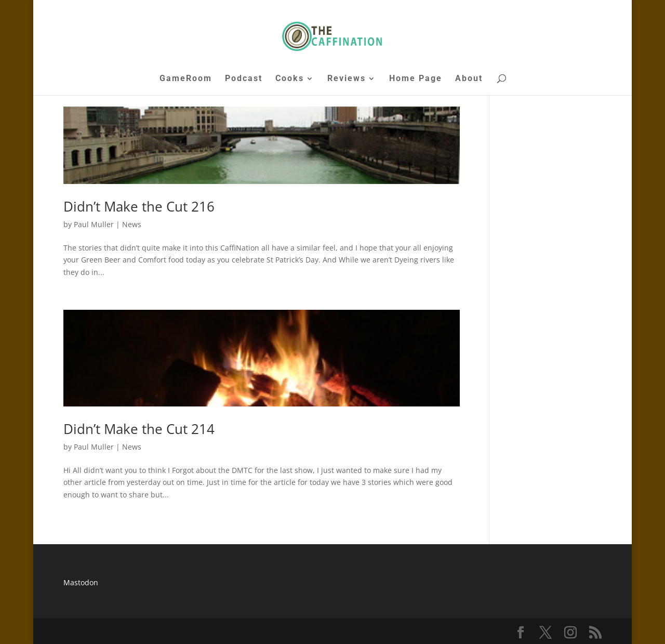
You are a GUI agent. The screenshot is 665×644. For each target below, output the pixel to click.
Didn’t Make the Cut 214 (139, 429)
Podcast (244, 79)
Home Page (416, 79)
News (132, 224)
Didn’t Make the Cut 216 (139, 206)
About (469, 79)
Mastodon (81, 582)
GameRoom (186, 79)
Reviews (347, 79)
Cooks (290, 79)
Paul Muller (94, 224)
